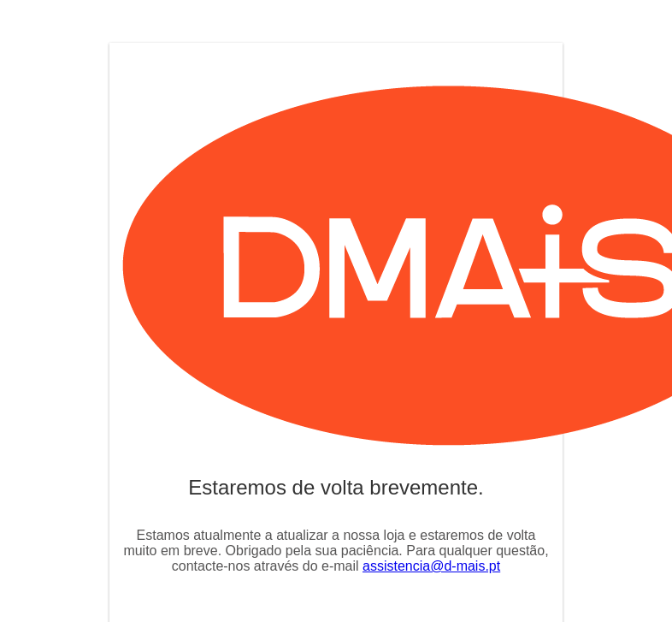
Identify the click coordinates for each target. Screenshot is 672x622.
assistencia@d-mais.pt (431, 566)
